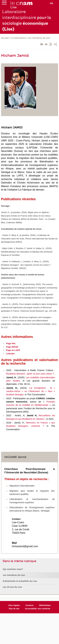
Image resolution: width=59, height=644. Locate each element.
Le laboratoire (18, 38)
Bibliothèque (45, 605)
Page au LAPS (13, 350)
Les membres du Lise (39, 38)
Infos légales (14, 605)
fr (52, 3)
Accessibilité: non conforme (38, 609)
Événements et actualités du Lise (20, 581)
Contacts (29, 605)
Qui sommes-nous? (13, 569)
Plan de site (14, 609)
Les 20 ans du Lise (12, 587)
